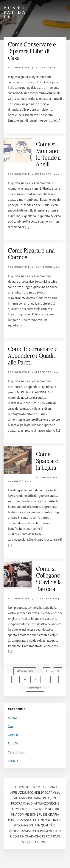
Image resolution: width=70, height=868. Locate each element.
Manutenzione (16, 752)
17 (17, 679)
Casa (11, 726)
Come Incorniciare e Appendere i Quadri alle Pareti (33, 356)
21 (56, 679)
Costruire (13, 735)
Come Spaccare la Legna (47, 461)
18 (26, 679)
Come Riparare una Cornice (31, 254)
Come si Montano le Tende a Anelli (48, 154)
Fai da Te (13, 744)
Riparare (13, 761)
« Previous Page (25, 672)
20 (46, 679)
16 (59, 671)
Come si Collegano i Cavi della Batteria (49, 579)
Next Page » (35, 689)
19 (36, 679)
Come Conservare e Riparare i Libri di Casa (32, 51)
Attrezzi (12, 718)
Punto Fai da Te (15, 12)
